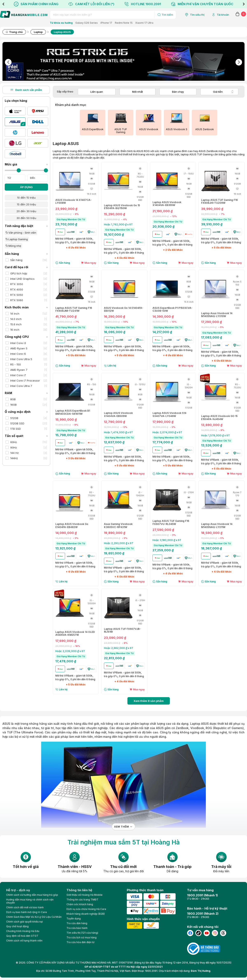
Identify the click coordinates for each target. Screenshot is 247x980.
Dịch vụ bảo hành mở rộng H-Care (27, 912)
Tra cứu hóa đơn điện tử (80, 942)
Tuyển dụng (74, 919)
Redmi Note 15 (124, 23)
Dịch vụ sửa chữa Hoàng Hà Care (86, 909)
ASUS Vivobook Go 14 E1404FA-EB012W (124, 309)
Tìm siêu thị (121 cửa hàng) (82, 933)
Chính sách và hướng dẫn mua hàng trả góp (32, 895)
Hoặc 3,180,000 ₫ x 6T (167, 540)
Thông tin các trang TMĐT (82, 900)
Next (244, 4)
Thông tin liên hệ (79, 890)
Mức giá (26, 164)
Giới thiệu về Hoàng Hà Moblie (84, 895)
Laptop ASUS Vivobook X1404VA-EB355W (167, 204)
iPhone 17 (106, 23)
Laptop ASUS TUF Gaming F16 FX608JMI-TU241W (74, 309)
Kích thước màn (26, 307)
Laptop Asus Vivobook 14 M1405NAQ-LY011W (217, 526)
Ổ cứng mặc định (26, 412)
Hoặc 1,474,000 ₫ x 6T (118, 432)
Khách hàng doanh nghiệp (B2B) (86, 914)
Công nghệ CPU (26, 337)
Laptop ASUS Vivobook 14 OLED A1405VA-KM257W (75, 633)
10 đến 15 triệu (26, 198)
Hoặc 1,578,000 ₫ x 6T (216, 435)
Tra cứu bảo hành (77, 928)
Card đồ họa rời (26, 267)
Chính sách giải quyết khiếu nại (24, 922)
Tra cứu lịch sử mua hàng (82, 937)
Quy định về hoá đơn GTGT (22, 936)
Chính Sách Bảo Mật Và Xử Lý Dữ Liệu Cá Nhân (34, 917)
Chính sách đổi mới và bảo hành (25, 907)
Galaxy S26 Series (87, 23)
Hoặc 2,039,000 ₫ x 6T (70, 651)
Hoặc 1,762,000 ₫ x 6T (118, 224)
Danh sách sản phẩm (26, 90)
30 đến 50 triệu (26, 218)
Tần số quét (26, 436)
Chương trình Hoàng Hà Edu (23, 931)
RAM (26, 393)
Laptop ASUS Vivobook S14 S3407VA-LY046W (169, 414)
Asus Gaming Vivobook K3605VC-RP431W (118, 526)
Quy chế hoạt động (17, 926)
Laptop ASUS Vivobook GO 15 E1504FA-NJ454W (219, 418)
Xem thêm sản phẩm (149, 701)
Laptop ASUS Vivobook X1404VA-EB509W (118, 414)
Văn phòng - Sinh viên (21, 233)
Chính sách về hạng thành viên (24, 941)
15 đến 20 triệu (26, 204)
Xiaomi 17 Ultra (144, 23)
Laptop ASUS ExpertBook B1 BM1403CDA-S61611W (73, 412)
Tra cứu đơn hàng (77, 923)
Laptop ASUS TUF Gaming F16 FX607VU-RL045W (171, 522)
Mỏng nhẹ (13, 246)
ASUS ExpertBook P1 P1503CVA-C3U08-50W (172, 309)
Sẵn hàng (26, 254)
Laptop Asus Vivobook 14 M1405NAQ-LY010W (217, 315)
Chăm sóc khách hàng (80, 904)
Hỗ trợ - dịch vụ (18, 890)
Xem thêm (121, 827)
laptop (144, 724)
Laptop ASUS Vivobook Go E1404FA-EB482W (72, 526)
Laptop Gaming (17, 239)
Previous (3, 4)
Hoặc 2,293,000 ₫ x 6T (119, 543)
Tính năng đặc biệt (26, 226)
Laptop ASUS (199, 724)
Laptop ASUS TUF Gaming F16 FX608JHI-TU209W (219, 201)
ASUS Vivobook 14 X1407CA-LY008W (73, 201)
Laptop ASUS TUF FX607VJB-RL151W (122, 630)
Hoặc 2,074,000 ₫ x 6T (167, 432)
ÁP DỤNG (26, 187)
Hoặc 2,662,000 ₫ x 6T (119, 648)
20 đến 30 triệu (26, 211)
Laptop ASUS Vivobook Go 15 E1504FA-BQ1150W (122, 207)
